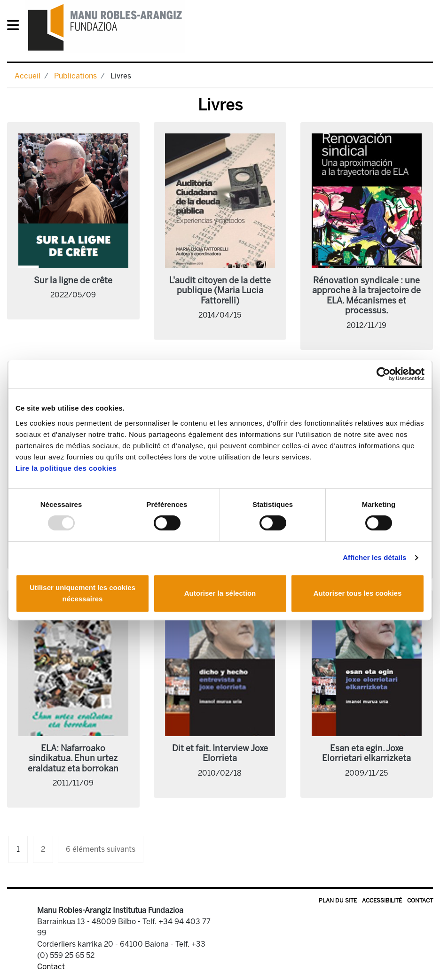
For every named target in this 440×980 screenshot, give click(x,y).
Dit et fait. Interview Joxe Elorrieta (220, 754)
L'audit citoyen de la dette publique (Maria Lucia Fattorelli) (220, 291)
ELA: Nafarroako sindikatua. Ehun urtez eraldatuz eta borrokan (73, 758)
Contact (420, 901)
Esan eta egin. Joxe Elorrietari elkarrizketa (366, 754)
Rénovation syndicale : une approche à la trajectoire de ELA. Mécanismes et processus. (366, 296)
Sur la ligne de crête (73, 280)
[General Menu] (16, 27)
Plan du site (338, 901)
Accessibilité (382, 901)
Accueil (27, 76)
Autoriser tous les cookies (358, 593)
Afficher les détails (374, 557)
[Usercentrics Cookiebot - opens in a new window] (383, 374)
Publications (75, 76)
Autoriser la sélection (220, 593)
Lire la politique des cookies (66, 468)
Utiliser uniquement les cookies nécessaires (82, 593)
